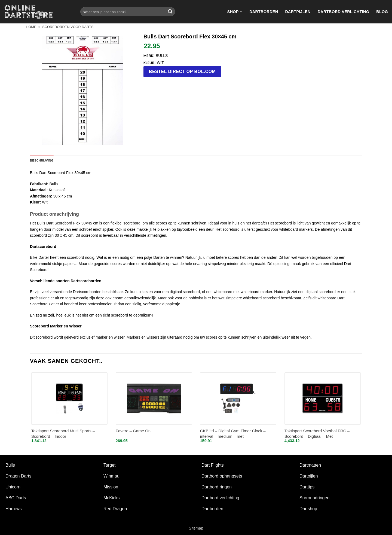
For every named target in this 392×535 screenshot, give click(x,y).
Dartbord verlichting (344, 12)
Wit (160, 63)
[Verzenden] (170, 12)
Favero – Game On (133, 431)
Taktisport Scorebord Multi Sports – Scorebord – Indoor (63, 434)
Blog (382, 12)
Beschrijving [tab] (42, 160)
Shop (235, 12)
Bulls (162, 56)
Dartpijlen (298, 12)
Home (31, 27)
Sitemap (196, 528)
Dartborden (264, 12)
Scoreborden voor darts (68, 27)
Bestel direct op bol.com (182, 72)
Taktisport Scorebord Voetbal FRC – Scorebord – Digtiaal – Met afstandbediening (317, 434)
